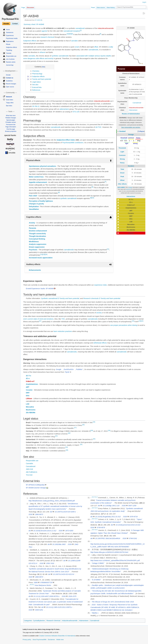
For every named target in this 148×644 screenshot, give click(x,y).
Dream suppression (37, 247)
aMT (28, 387)
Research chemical (53, 621)
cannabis (74, 41)
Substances (10, 32)
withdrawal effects (100, 343)
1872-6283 (69, 531)
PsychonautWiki (68, 143)
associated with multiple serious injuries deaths (94, 56)
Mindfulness (34, 242)
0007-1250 (132, 506)
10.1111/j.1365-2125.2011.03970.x (59, 607)
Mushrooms (31, 410)
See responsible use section (131, 127)
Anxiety (32, 223)
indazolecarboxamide (106, 28)
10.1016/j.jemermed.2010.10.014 (128, 525)
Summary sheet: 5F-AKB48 (34, 24)
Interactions (131, 196)
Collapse (141, 131)
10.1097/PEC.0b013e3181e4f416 (108, 538)
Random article (11, 62)
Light (122, 152)
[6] (100, 34)
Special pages (11, 120)
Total (122, 169)
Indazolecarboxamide (136, 108)
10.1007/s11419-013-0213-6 (64, 574)
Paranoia (32, 228)
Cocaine (29, 390)
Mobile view (60, 640)
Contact (15, 24)
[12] (42, 254)
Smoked (122, 131)
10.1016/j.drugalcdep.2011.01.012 (108, 517)
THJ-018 (29, 475)
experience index (101, 285)
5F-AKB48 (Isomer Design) (36, 488)
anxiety (99, 313)
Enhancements (35, 270)
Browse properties (11, 131)
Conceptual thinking (37, 239)
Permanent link (11, 125)
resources (128, 189)
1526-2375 (72, 596)
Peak (122, 177)
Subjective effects (30, 41)
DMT (28, 393)
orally (111, 47)
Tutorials (9, 53)
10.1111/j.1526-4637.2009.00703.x (46, 596)
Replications (10, 41)
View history (111, 7)
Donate (6, 24)
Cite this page (11, 129)
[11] (108, 249)
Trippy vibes (10, 103)
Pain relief (33, 196)
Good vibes (10, 100)
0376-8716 (134, 517)
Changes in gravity (36, 204)
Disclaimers (51, 640)
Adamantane (133, 110)
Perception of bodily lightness (41, 201)
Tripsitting (9, 50)
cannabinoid (80, 28)
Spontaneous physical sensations (42, 166)
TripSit (67, 372)
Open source (10, 87)
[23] (81, 444)
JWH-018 (29, 469)
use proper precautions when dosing (124, 325)
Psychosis (33, 250)
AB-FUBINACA (32, 472)
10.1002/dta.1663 (59, 544)
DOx (28, 396)
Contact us (10, 78)
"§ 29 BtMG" (96, 580)
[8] (92, 187)
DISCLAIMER (121, 187)
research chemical (47, 37)
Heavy (122, 163)
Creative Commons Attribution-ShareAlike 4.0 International (57, 636)
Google (59, 369)
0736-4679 (101, 528)
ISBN (36, 583)
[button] (141, 131)
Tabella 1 (95, 613)
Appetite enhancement (38, 182)
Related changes (11, 118)
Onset (122, 173)
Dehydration (34, 207)
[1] (81, 30)
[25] (67, 450)
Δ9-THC (98, 127)
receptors (76, 31)
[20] (69, 433)
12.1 (96, 508)
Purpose (121, 69)
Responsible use (32, 461)
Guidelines (9, 81)
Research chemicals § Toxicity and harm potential (102, 298)
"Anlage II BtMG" (98, 563)
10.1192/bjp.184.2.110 (111, 506)
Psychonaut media (12, 38)
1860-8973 (39, 514)
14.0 (93, 530)
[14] (46, 254)
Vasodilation (34, 209)
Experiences (10, 36)
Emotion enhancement (38, 231)
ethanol (43, 52)
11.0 (93, 497)
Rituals (8, 44)
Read (93, 7)
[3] (69, 34)
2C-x (28, 378)
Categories (28, 621)
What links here (11, 116)
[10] (93, 198)
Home (8, 30)
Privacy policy (27, 640)
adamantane (64, 109)
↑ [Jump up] (29, 498)
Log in (144, 2)
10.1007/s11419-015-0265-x (65, 512)
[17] (75, 428)
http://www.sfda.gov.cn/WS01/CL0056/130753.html (109, 552)
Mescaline (30, 407)
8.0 (31, 585)
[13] (44, 254)
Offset (122, 180)
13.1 (96, 519)
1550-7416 (50, 563)
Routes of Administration (131, 114)
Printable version (11, 122)
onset (77, 47)
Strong (122, 159)
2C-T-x (28, 376)
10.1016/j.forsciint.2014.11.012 (45, 531)
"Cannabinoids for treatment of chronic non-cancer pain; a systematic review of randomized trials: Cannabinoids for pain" (56, 602)
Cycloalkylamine (39, 621)
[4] (70, 34)
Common (122, 155)
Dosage (131, 135)
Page (23, 7)
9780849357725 (46, 583)
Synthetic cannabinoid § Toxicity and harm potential (60, 298)
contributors (79, 143)
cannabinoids (93, 50)
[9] (91, 198)
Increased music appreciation (41, 258)
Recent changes (11, 84)
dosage (130, 187)
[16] (83, 425)
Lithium (29, 399)
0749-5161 (133, 538)
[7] (105, 182)
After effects (122, 184)
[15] (94, 422)
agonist (44, 31)
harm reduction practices (63, 331)
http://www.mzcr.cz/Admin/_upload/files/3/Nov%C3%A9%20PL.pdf (115, 560)
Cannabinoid (137, 103)
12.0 (93, 508)
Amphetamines (32, 384)
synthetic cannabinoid (68, 198)
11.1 (96, 497)
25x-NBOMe (31, 413)
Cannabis (29, 463)
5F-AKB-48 (39, 20)
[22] (94, 439)
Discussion (30, 7)
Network (9, 97)
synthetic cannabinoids (60, 56)
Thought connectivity (37, 234)
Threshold (122, 148)
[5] (72, 34)
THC (63, 319)
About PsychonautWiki (39, 640)
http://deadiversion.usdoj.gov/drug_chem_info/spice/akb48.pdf (52, 501)
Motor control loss (36, 177)
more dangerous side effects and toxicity (38, 58)
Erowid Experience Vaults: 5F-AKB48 (40, 289)
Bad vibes (9, 106)
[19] (109, 431)
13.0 (93, 519)
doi (51, 512)
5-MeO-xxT (30, 381)
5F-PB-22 (36, 106)
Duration (131, 166)
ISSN (31, 514)
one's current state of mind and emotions (38, 319)
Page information (11, 127)
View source (101, 7)
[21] (56, 436)
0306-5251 (39, 610)
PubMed (79, 369)
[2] (67, 34)
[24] (66, 447)
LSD (28, 404)
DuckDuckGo (69, 369)
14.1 (96, 530)
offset (96, 47)
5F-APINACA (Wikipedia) (35, 485)
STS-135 (76, 112)
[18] (92, 431)
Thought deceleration (37, 236)
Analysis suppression (38, 244)
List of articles (10, 59)
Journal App (10, 65)
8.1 (33, 585)
